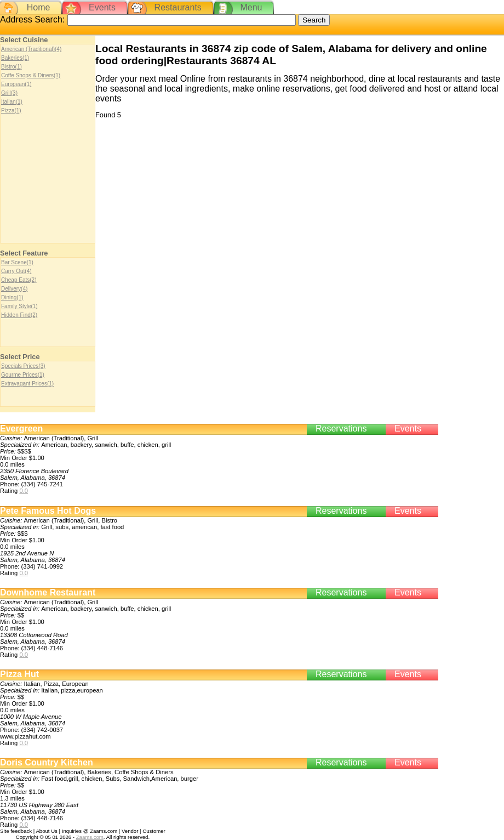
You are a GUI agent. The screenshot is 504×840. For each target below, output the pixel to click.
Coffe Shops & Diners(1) (31, 75)
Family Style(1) (19, 306)
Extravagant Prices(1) (27, 384)
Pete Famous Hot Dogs (48, 511)
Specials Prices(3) (23, 366)
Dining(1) (12, 297)
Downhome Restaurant (48, 592)
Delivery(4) (14, 289)
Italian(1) (12, 102)
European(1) (16, 84)
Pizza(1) (11, 110)
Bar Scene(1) (17, 262)
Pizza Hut (19, 674)
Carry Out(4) (16, 271)
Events (102, 7)
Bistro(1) (12, 67)
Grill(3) (9, 93)
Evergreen (21, 428)
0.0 (24, 491)
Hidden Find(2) (19, 315)
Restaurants (178, 7)
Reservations (341, 428)
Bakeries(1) (15, 58)
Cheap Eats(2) (19, 280)
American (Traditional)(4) (31, 49)
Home (39, 7)
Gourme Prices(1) (23, 375)
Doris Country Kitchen (47, 762)
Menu (251, 7)
